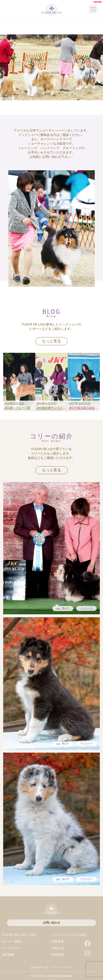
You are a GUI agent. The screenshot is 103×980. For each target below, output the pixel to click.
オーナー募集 (11, 941)
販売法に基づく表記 (40, 967)
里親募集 (58, 941)
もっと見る (51, 341)
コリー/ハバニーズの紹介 (69, 935)
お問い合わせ (51, 923)
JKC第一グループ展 (17, 408)
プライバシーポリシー (62, 967)
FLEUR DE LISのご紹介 (19, 935)
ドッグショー (11, 948)
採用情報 (58, 955)
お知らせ (58, 948)
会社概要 (8, 955)
